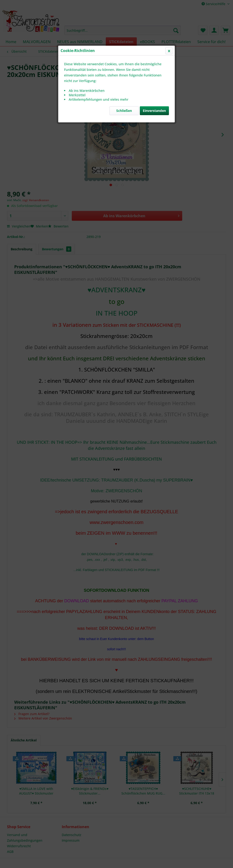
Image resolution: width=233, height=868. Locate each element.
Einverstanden (154, 111)
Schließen (124, 111)
